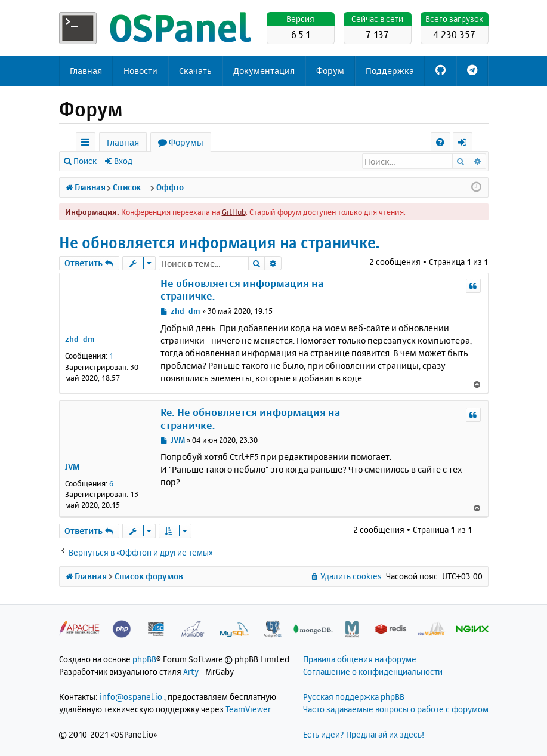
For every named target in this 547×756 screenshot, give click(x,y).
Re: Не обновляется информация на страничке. (250, 418)
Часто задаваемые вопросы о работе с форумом (396, 709)
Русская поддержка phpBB (354, 697)
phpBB (144, 659)
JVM (72, 467)
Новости (140, 71)
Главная (86, 71)
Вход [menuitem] (467, 144)
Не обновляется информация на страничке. (219, 243)
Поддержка (390, 71)
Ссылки (88, 144)
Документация (264, 71)
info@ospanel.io (131, 697)
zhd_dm (80, 339)
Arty (191, 672)
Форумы (186, 142)
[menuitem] (441, 142)
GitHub (234, 212)
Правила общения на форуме (360, 659)
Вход (123, 161)
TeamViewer (248, 709)
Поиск (85, 161)
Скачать (195, 71)
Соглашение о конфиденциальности (373, 672)
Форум (330, 71)
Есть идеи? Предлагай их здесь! (364, 734)
